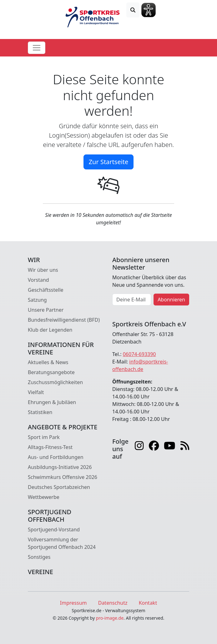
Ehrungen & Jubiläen (52, 402)
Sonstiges (39, 557)
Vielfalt (36, 392)
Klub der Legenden (50, 330)
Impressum (73, 603)
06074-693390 (139, 354)
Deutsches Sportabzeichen (59, 487)
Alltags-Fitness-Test (50, 447)
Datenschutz (113, 603)
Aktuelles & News (48, 362)
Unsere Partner (46, 310)
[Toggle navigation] (37, 48)
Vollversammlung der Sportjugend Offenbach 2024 (62, 543)
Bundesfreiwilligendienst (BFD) (64, 320)
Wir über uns (43, 270)
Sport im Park (44, 437)
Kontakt (148, 603)
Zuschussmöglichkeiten (55, 382)
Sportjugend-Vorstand (54, 529)
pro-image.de (110, 618)
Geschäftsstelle (46, 290)
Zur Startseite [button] (109, 162)
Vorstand (38, 280)
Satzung (37, 300)
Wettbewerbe (44, 497)
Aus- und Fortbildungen (56, 457)
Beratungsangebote (51, 372)
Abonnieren (171, 300)
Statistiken (40, 412)
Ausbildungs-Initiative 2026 (60, 467)
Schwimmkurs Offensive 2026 (63, 477)
